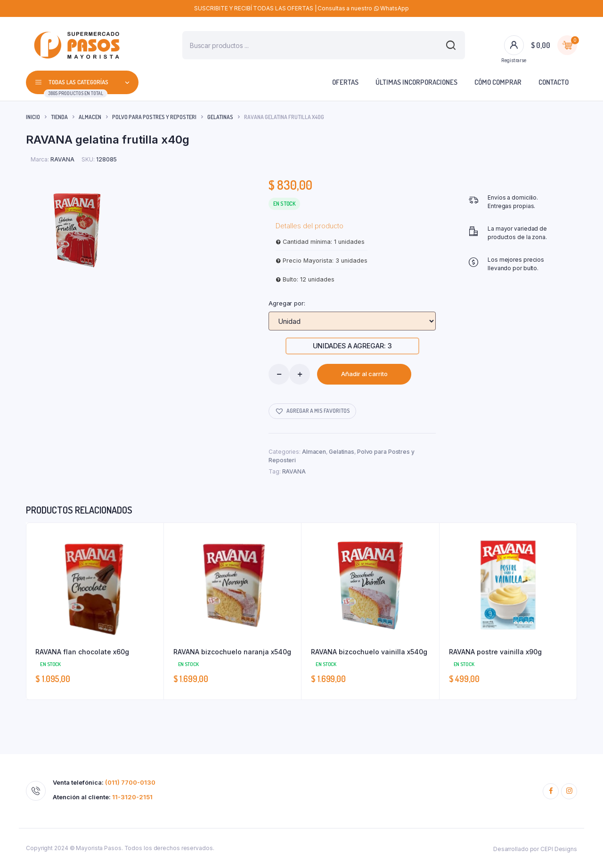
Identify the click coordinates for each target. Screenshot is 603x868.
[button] (312, 411)
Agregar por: (287, 303)
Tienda (59, 117)
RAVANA (294, 471)
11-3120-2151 (132, 797)
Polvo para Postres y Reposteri (154, 117)
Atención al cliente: (103, 797)
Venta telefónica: (104, 783)
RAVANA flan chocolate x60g (82, 652)
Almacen (90, 117)
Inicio (33, 117)
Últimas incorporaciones (416, 82)
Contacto (554, 82)
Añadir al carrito (364, 374)
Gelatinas (220, 117)
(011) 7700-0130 (130, 782)
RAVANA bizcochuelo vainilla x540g (369, 652)
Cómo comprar (498, 82)
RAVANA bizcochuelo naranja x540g (232, 652)
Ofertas (345, 82)
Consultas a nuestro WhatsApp (363, 8)
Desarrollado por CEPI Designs (535, 849)
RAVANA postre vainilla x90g (495, 652)
